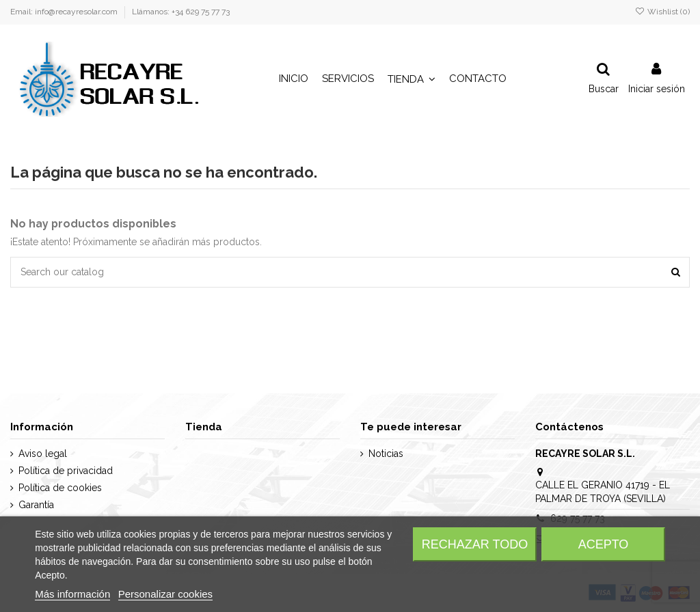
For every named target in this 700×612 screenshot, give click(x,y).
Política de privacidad (66, 471)
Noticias (386, 454)
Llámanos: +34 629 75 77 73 (181, 12)
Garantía (36, 505)
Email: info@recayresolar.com (65, 12)
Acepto (604, 544)
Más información (72, 594)
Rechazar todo (475, 544)
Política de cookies (60, 488)
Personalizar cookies (165, 594)
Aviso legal (43, 454)
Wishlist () (662, 12)
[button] (412, 79)
